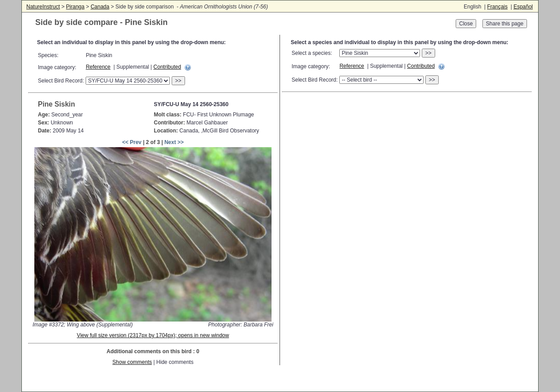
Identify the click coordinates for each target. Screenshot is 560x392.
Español (523, 7)
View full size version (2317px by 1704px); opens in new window (153, 335)
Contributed (167, 67)
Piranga (75, 7)
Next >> (174, 142)
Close (466, 24)
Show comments (132, 362)
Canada (100, 7)
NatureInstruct (43, 7)
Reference (98, 67)
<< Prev (132, 142)
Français (497, 7)
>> (178, 81)
